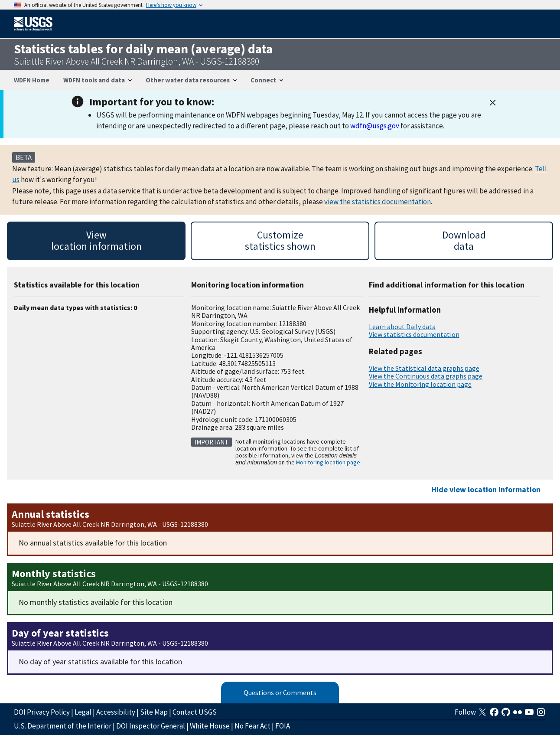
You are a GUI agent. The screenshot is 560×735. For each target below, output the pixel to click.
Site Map (154, 712)
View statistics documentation (414, 334)
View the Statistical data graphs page (424, 368)
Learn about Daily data (402, 327)
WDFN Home (32, 80)
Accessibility (116, 712)
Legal (83, 712)
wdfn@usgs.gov (375, 126)
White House (210, 726)
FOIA (283, 726)
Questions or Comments (280, 693)
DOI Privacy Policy (42, 712)
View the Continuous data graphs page (426, 376)
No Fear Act (252, 726)
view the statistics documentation (378, 202)
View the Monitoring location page (420, 384)
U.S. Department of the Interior (63, 726)
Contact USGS (195, 712)
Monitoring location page (328, 462)
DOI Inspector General (151, 726)
